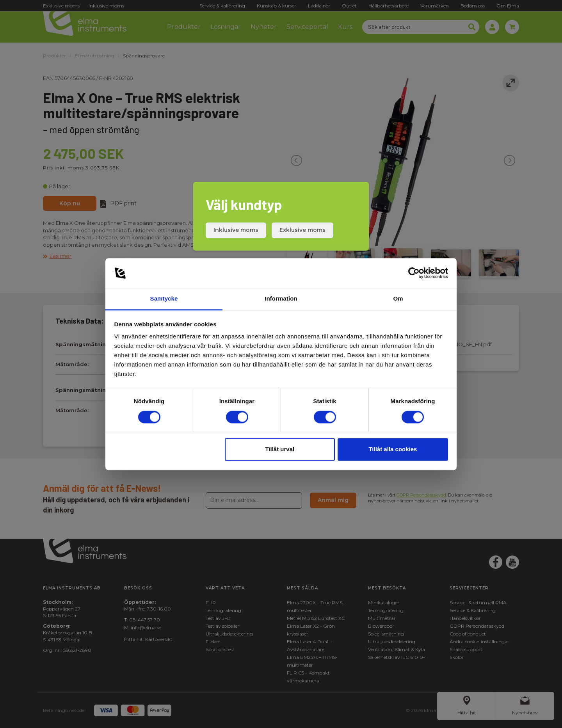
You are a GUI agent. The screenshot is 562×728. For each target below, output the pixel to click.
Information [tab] (281, 299)
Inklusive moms (236, 230)
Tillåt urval (280, 449)
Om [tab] (398, 299)
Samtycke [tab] (164, 299)
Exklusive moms (302, 230)
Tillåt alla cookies (393, 449)
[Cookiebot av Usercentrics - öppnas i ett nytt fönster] (414, 273)
